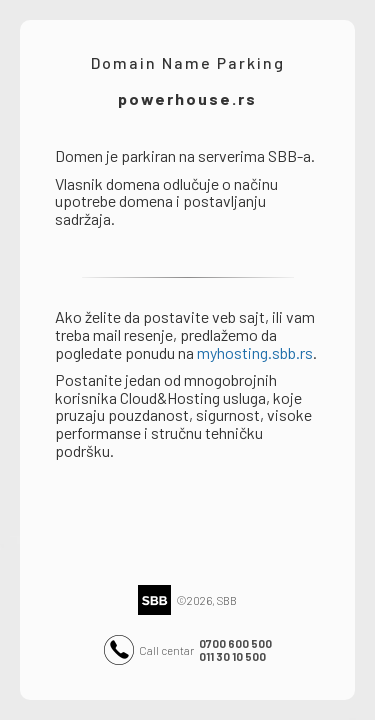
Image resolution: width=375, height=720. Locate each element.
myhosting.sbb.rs (255, 352)
